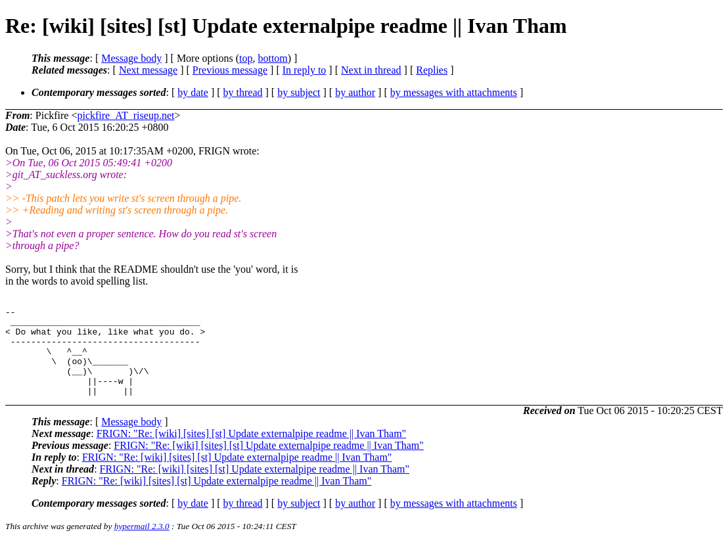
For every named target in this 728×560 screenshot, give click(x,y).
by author (355, 92)
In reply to (305, 70)
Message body (131, 58)
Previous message (230, 70)
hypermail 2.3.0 (142, 544)
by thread (243, 92)
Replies (432, 70)
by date (193, 92)
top (246, 58)
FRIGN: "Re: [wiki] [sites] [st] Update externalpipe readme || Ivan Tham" (251, 451)
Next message (148, 70)
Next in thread (371, 70)
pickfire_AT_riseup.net (125, 115)
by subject (299, 92)
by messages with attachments (454, 92)
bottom (272, 58)
